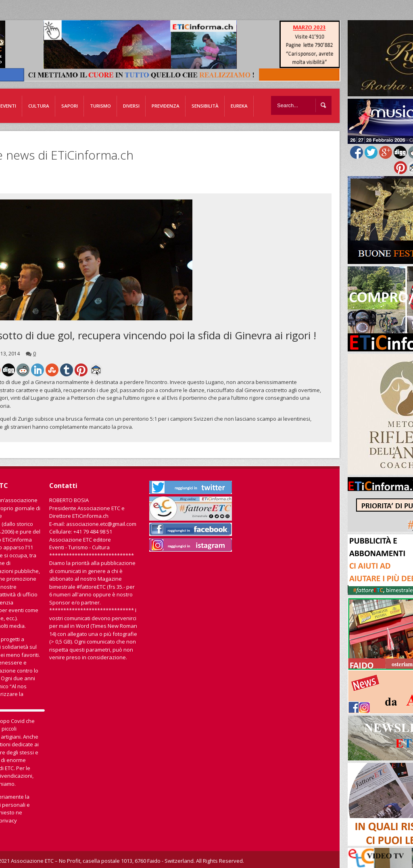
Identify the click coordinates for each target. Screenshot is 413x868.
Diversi (131, 106)
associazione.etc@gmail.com (101, 524)
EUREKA (239, 106)
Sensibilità (205, 106)
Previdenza (166, 106)
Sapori (70, 106)
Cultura (39, 106)
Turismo (100, 106)
